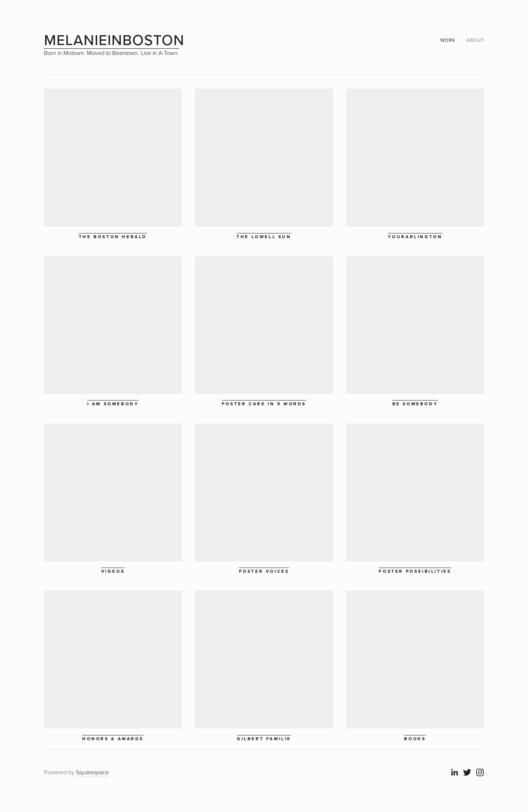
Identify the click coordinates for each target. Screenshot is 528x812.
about (475, 40)
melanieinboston (114, 40)
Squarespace (92, 772)
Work (448, 40)
